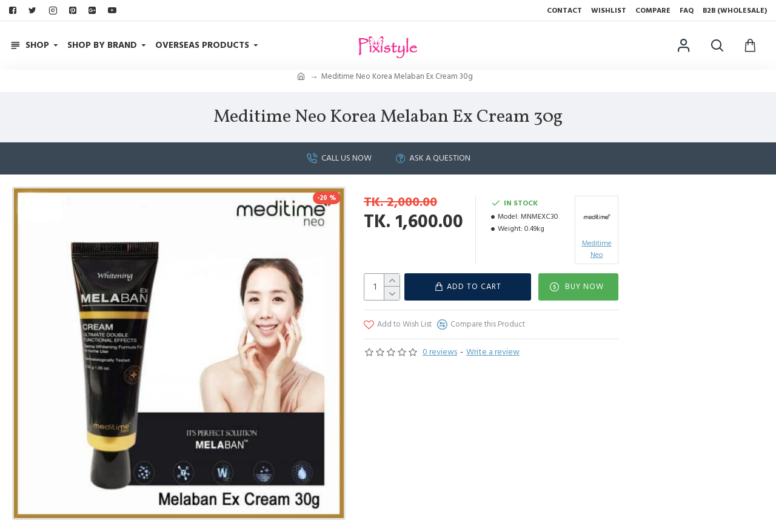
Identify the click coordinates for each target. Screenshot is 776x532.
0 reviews (440, 352)
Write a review (493, 352)
